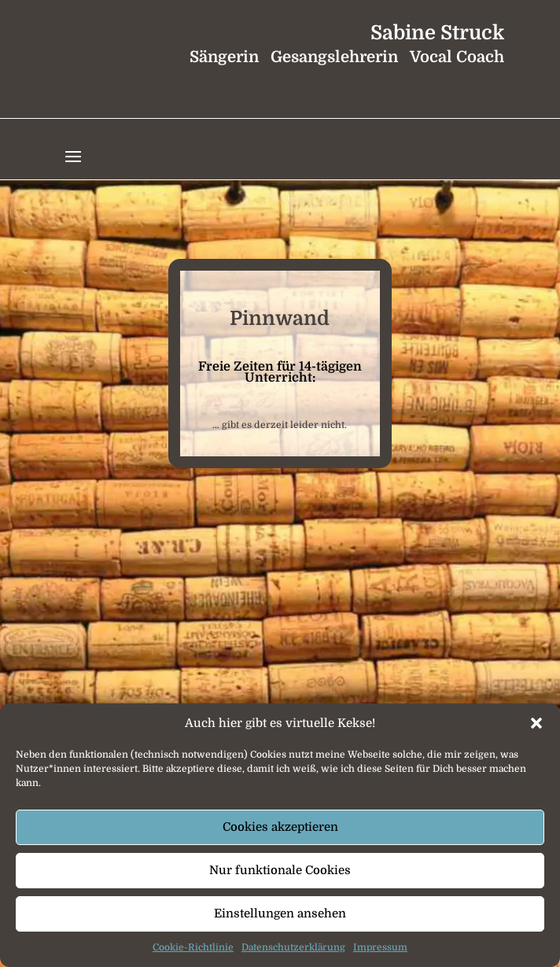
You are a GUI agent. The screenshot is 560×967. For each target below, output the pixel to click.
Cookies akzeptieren (280, 827)
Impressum (380, 947)
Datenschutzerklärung (293, 947)
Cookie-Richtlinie (193, 947)
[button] (536, 723)
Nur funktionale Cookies (280, 870)
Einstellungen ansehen (280, 913)
